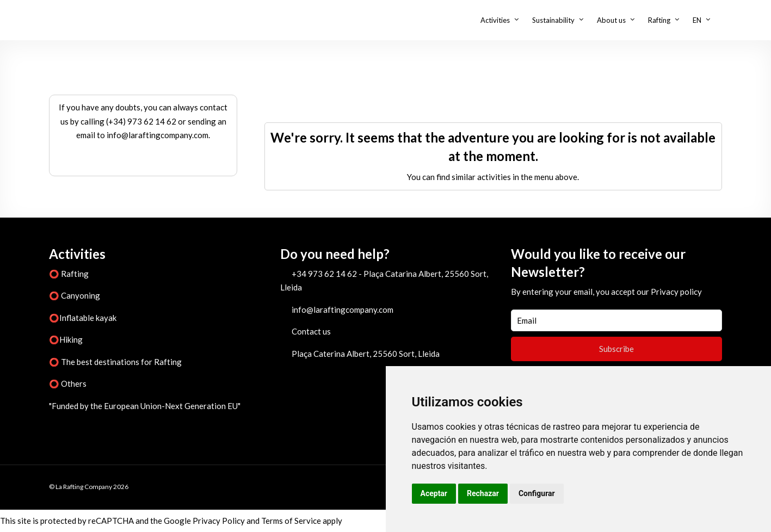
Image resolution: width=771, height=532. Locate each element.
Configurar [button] (537, 493)
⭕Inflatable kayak (83, 318)
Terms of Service (291, 521)
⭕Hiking (66, 339)
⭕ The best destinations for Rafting (115, 362)
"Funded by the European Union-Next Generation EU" (145, 406)
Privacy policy (676, 292)
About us (611, 20)
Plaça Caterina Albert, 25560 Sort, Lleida (366, 354)
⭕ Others (68, 383)
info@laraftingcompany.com (343, 310)
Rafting (659, 20)
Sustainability (553, 20)
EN (697, 20)
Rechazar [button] (483, 493)
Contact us (311, 331)
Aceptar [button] (434, 493)
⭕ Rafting (69, 274)
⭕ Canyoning (75, 295)
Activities (495, 20)
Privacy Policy (219, 521)
